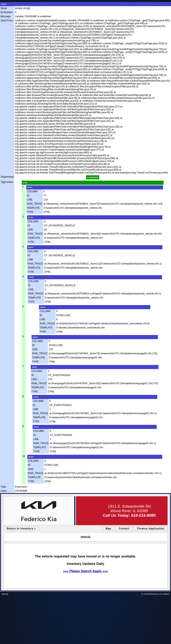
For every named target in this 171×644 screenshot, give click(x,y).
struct (4, 4)
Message (6, 16)
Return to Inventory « (21, 529)
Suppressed (7, 177)
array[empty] (93, 177)
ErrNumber (7, 12)
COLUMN (32, 191)
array (25, 183)
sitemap (5, 594)
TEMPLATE (33, 208)
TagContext (7, 182)
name (4, 491)
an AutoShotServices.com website (155, 594)
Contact (124, 529)
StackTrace (7, 21)
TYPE (30, 212)
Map (108, 529)
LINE (30, 200)
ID (28, 196)
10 (24, 456)
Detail (4, 8)
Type (3, 487)
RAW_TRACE (35, 204)
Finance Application (151, 529)
